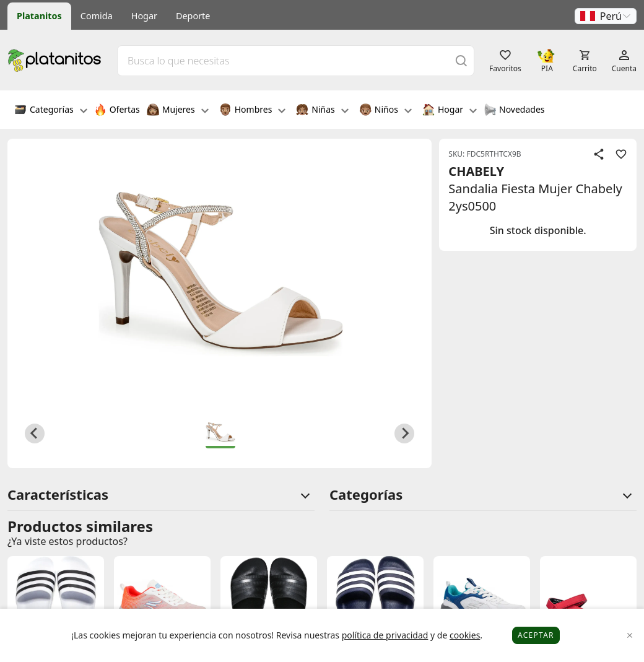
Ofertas (117, 111)
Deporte (193, 16)
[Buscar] (461, 60)
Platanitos (39, 16)
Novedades (514, 111)
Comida (97, 16)
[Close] (630, 636)
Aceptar (536, 635)
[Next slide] (404, 433)
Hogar (144, 16)
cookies (465, 635)
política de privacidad (385, 635)
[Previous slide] (35, 433)
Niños (385, 111)
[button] (606, 16)
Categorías (51, 111)
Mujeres (178, 111)
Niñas (322, 111)
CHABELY (476, 171)
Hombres (253, 111)
